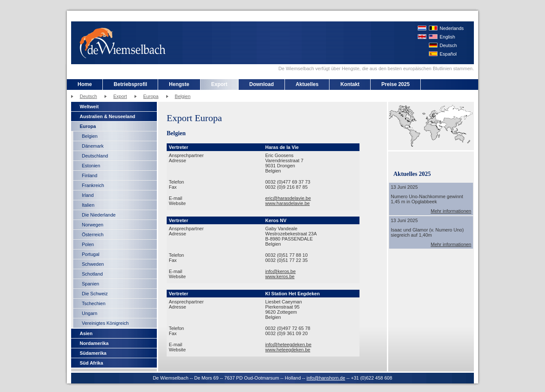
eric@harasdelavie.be (288, 198)
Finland (90, 175)
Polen (88, 244)
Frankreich (93, 185)
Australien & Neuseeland (108, 116)
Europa (151, 96)
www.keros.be (280, 276)
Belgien (183, 96)
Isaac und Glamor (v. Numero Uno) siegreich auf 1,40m (427, 232)
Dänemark (93, 146)
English (447, 37)
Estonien (91, 166)
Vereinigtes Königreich (105, 323)
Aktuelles (307, 84)
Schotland (92, 274)
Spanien (90, 284)
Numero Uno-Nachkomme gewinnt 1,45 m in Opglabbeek (427, 199)
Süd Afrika (91, 363)
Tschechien (94, 303)
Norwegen (93, 225)
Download (262, 84)
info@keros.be (280, 271)
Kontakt (350, 84)
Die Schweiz (95, 294)
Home (85, 84)
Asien (86, 333)
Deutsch (448, 45)
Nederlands (452, 28)
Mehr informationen (451, 211)
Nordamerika (94, 343)
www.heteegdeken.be (288, 350)
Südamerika (93, 353)
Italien (88, 205)
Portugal (91, 254)
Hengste (179, 84)
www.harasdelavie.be (287, 203)
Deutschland (95, 156)
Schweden (93, 264)
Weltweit (89, 107)
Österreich (93, 235)
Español (448, 54)
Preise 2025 (395, 84)
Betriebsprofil (130, 84)
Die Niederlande (99, 215)
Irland (88, 195)
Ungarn (90, 313)
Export (219, 84)
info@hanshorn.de (326, 378)
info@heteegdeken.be (288, 344)
